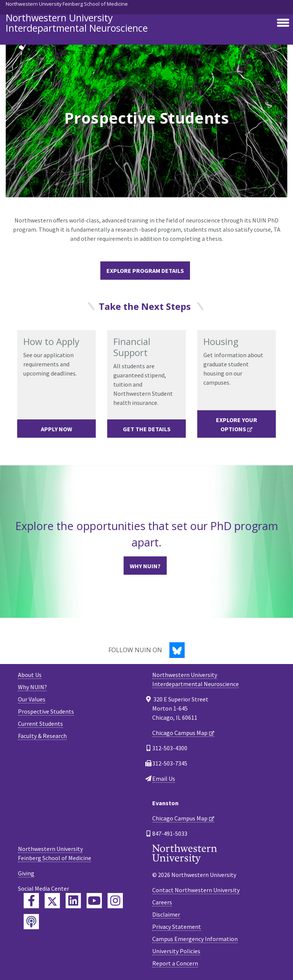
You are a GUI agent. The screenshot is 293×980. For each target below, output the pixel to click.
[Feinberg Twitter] (52, 901)
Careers (162, 902)
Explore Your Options (237, 424)
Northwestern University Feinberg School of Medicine (67, 4)
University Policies (176, 951)
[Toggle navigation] (283, 23)
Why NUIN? (145, 566)
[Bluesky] (177, 650)
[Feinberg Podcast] (31, 922)
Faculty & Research (42, 736)
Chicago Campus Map (180, 733)
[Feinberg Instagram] (115, 901)
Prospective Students (46, 711)
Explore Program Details (145, 271)
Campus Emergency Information (195, 939)
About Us (30, 675)
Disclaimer (166, 914)
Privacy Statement (177, 927)
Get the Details (147, 429)
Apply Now (56, 429)
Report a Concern (175, 963)
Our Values (32, 699)
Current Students (40, 724)
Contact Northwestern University (196, 890)
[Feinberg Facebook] (31, 901)
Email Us (164, 779)
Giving (26, 873)
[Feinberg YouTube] (94, 901)
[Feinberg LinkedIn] (73, 901)
